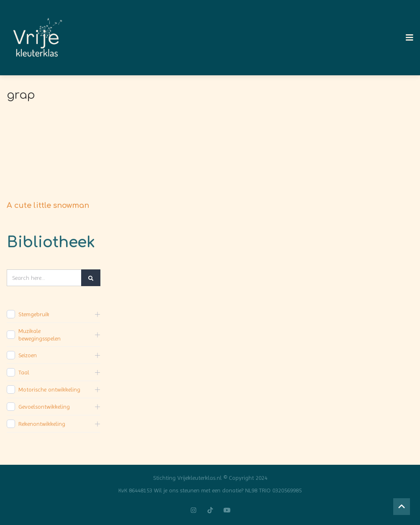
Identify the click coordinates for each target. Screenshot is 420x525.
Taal (24, 372)
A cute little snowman (48, 205)
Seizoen (28, 355)
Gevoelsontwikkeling (44, 407)
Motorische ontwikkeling (49, 389)
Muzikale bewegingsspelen (40, 335)
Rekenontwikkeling (42, 424)
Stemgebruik (34, 314)
